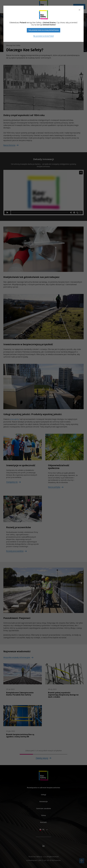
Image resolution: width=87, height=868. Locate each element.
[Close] (79, 10)
